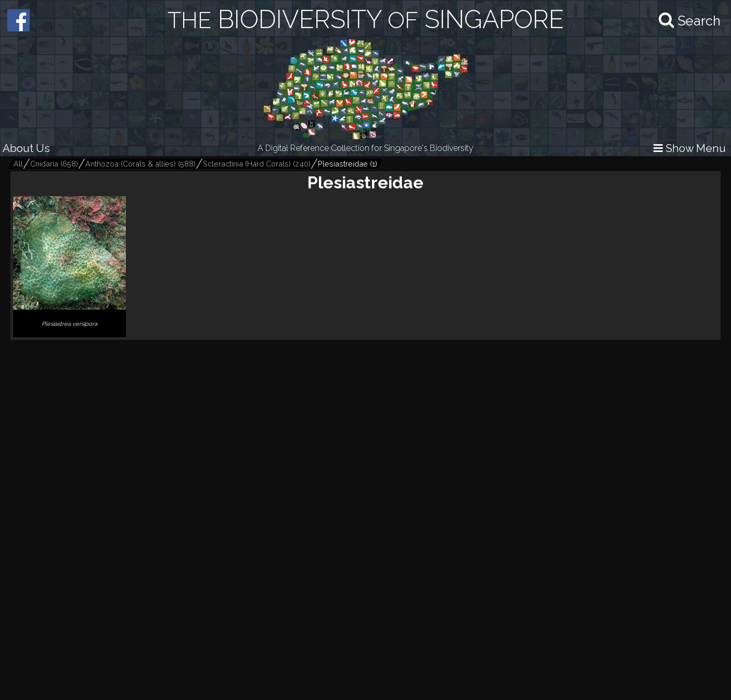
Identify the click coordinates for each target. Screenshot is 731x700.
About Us (26, 148)
